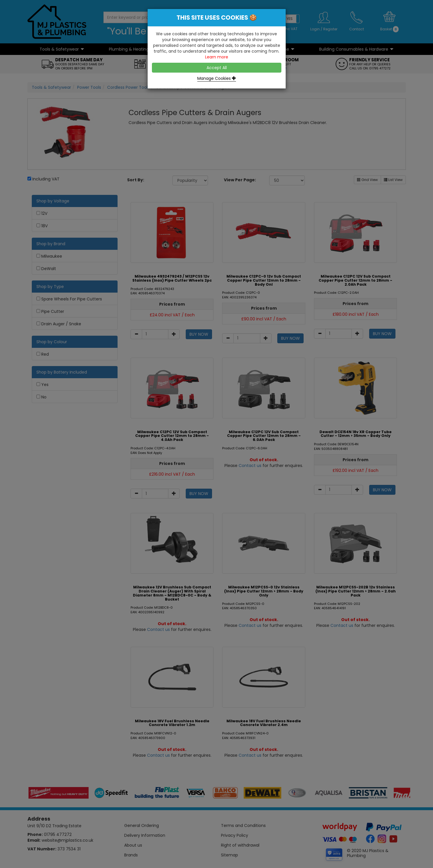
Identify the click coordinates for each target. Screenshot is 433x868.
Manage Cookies (217, 78)
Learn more (217, 57)
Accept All (217, 68)
